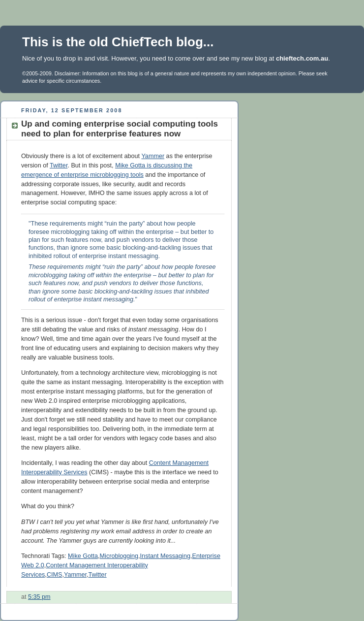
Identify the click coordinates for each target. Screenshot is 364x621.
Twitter (59, 165)
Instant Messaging (165, 556)
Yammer (153, 156)
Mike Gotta (83, 556)
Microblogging (119, 556)
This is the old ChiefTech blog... (118, 42)
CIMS (55, 575)
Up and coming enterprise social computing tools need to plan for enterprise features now (120, 129)
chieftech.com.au (302, 58)
